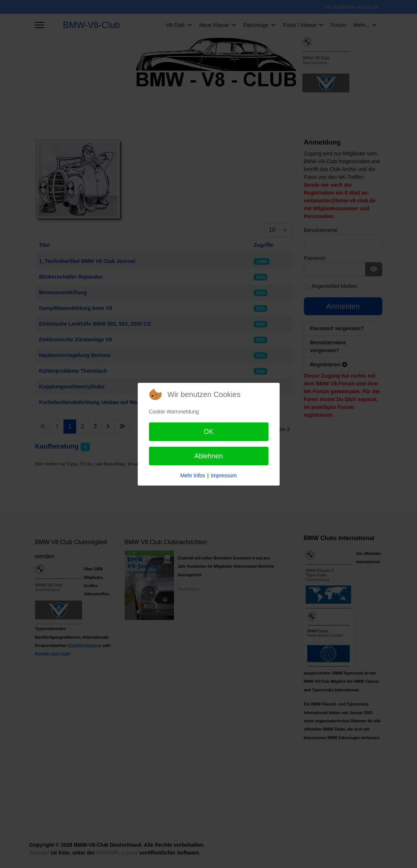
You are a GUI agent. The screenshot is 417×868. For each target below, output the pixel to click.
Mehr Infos (193, 475)
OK (208, 432)
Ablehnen (208, 456)
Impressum (224, 475)
